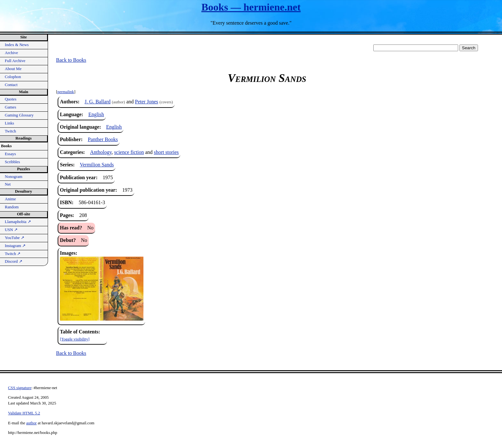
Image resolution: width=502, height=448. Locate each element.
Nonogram (14, 177)
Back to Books (71, 60)
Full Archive (15, 61)
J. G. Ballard (97, 102)
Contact (11, 85)
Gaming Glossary (19, 115)
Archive (11, 53)
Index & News (17, 45)
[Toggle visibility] (75, 339)
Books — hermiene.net (251, 7)
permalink (66, 92)
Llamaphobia (18, 222)
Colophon (13, 77)
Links (9, 123)
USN (11, 230)
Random (12, 207)
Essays (10, 154)
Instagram (15, 246)
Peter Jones (147, 102)
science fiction (129, 152)
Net (8, 184)
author (32, 423)
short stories (166, 152)
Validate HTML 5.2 (24, 413)
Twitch (10, 131)
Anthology (101, 152)
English (96, 114)
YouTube (15, 238)
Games (11, 107)
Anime (10, 199)
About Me (13, 69)
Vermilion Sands (97, 165)
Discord (14, 261)
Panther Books (103, 139)
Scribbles (12, 162)
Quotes (11, 99)
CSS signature (20, 388)
